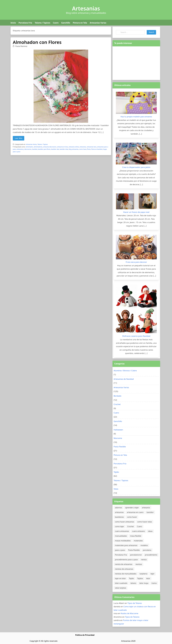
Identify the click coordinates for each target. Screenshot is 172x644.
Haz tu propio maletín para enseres (136, 117)
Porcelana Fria (25, 23)
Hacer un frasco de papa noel (136, 212)
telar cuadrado (121, 583)
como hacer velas (145, 522)
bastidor (35, 149)
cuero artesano (138, 531)
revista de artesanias (124, 564)
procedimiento (151, 555)
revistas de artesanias (124, 569)
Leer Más (19, 138)
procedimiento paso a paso (126, 560)
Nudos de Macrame (130, 613)
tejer (153, 574)
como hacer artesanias (125, 522)
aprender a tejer (132, 508)
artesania (146, 508)
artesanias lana (92, 147)
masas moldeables (123, 541)
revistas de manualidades (126, 574)
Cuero (56, 23)
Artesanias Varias (98, 23)
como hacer (83, 149)
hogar (105, 149)
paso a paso (17, 152)
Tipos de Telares (135, 603)
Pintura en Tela (80, 23)
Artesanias (86, 8)
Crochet (117, 404)
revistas (139, 564)
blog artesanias (74, 149)
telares (133, 583)
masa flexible (136, 536)
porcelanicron (136, 555)
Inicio (13, 23)
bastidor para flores (44, 149)
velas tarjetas (121, 588)
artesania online (74, 147)
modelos (144, 545)
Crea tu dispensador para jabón (136, 167)
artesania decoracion (50, 147)
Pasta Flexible (120, 447)
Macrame (118, 438)
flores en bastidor (97, 149)
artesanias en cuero (135, 512)
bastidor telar (64, 149)
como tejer (120, 526)
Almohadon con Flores (37, 42)
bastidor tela (55, 149)
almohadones (38, 147)
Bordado (117, 396)
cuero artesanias (122, 531)
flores (89, 149)
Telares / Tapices (43, 23)
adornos (118, 508)
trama (154, 583)
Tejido (116, 472)
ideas (150, 531)
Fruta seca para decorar (136, 262)
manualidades (121, 536)
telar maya (144, 583)
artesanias (83, 147)
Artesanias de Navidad (124, 379)
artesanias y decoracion (24, 149)
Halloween (118, 430)
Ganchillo (66, 23)
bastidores (119, 517)
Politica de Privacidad (85, 635)
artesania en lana (62, 147)
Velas (116, 489)
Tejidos (140, 578)
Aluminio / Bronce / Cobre (125, 371)
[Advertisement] (136, 63)
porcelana (147, 550)
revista (144, 560)
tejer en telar (120, 578)
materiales (138, 541)
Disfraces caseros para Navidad (136, 336)
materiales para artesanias (126, 545)
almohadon (29, 147)
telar (148, 578)
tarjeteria (143, 574)
